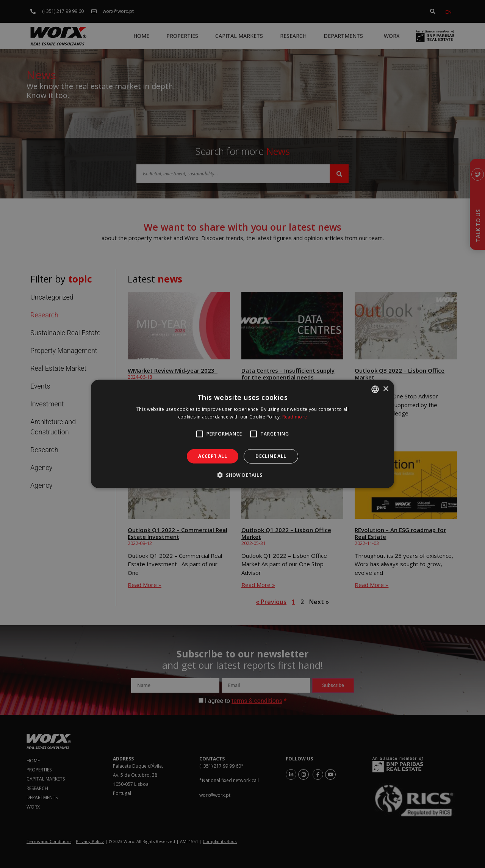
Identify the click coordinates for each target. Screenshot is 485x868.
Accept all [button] (213, 456)
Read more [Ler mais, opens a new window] (295, 417)
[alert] (242, 434)
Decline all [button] (271, 456)
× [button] (386, 389)
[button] (242, 475)
